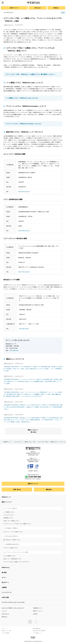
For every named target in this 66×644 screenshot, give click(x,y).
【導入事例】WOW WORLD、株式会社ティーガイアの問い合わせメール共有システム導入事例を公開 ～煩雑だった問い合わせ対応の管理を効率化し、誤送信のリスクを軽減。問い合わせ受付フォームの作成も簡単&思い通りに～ (33, 407)
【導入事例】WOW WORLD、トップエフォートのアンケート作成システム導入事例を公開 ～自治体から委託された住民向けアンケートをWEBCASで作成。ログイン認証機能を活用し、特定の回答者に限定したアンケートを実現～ (33, 381)
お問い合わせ (37, 8)
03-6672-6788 (13, 348)
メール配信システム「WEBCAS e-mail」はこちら (22, 98)
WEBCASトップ (7, 442)
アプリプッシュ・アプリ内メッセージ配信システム (17, 524)
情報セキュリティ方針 (6, 631)
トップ (63, 13)
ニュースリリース (18, 442)
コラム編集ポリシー (37, 633)
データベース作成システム (11, 548)
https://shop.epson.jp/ (24, 272)
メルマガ (4, 611)
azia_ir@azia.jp (14, 350)
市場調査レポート (38, 608)
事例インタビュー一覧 (30, 442)
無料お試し (56, 8)
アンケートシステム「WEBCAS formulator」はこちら (23, 124)
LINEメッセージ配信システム (11, 521)
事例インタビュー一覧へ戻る (33, 431)
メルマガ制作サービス (9, 556)
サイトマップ (5, 629)
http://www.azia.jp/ (24, 329)
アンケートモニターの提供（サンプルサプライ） (17, 562)
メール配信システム (9, 512)
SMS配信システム (8, 518)
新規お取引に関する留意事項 (39, 631)
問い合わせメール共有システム (12, 540)
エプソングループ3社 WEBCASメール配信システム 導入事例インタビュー (30, 74)
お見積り (35, 614)
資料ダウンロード (14, 8)
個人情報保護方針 (37, 629)
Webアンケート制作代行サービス (12, 559)
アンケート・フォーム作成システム (13, 532)
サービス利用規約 (5, 633)
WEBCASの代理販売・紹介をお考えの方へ (13, 608)
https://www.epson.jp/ (24, 192)
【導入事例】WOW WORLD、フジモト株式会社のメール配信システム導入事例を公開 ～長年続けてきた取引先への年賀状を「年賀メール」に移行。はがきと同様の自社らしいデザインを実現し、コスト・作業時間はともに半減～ (33, 369)
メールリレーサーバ (9, 515)
